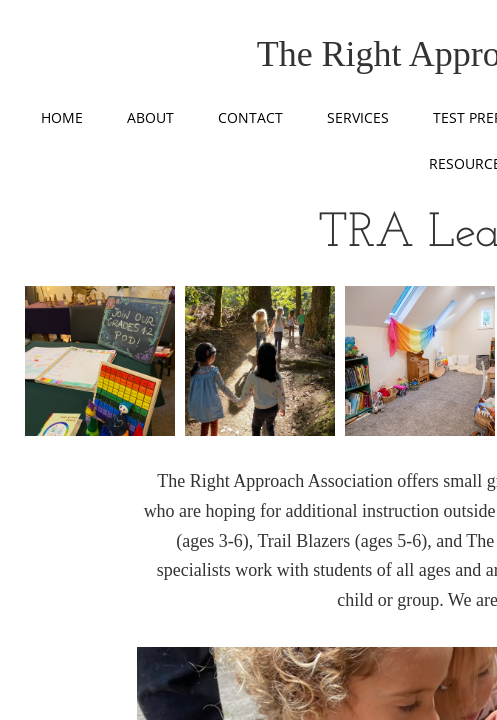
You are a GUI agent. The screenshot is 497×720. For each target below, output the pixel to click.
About (150, 117)
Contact (250, 117)
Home (62, 117)
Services (358, 117)
